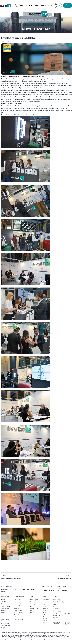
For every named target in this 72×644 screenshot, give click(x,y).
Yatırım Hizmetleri (58, 611)
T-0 (15, 617)
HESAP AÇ (68, 5)
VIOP (37, 5)
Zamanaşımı (57, 617)
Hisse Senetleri (19, 597)
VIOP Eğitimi (33, 612)
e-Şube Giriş (57, 600)
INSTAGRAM (31, 589)
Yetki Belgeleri (5, 613)
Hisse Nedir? (18, 600)
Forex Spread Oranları (45, 612)
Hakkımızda (23, 5)
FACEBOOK (5, 589)
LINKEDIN (4, 591)
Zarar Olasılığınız (6, 623)
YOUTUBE (22, 589)
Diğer (50, 5)
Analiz (55, 604)
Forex (44, 5)
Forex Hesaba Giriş (59, 602)
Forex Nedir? (46, 600)
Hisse (31, 5)
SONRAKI (67, 576)
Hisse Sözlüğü (18, 610)
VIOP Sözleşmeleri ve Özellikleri (34, 608)
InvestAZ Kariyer (6, 610)
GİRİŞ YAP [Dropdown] (58, 5)
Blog (54, 607)
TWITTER (13, 589)
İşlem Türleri (17, 608)
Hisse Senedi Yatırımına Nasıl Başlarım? (18, 604)
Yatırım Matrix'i (57, 609)
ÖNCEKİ (5, 576)
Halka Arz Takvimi (19, 619)
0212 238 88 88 (62, 591)
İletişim (3, 628)
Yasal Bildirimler (6, 626)
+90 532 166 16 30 (48, 591)
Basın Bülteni (5, 604)
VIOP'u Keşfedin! (34, 600)
